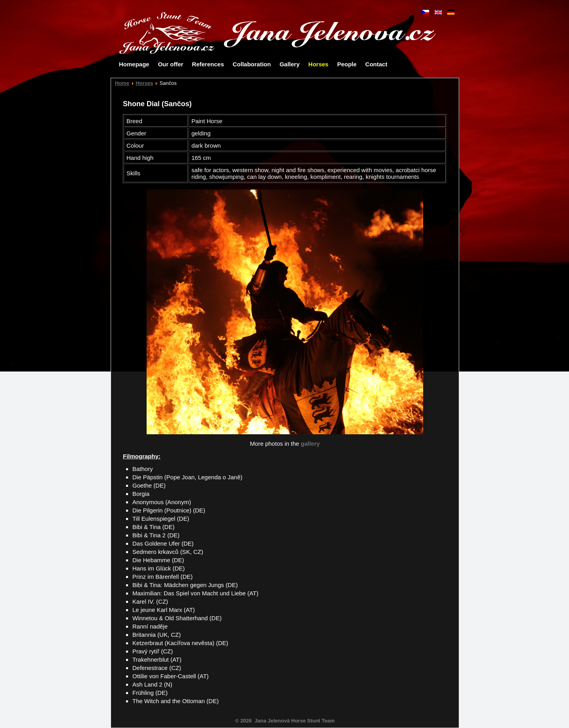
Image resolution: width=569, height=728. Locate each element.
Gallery (289, 64)
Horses (318, 64)
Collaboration (252, 64)
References (208, 64)
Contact (376, 64)
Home (122, 83)
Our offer (171, 64)
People (347, 64)
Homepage (134, 64)
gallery (310, 444)
